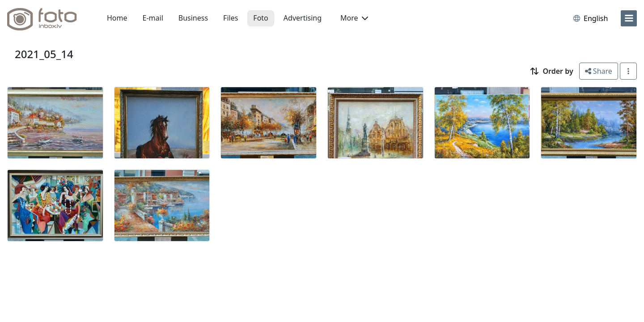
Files (231, 18)
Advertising (303, 18)
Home (117, 18)
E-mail (153, 18)
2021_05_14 (44, 54)
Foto (261, 18)
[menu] (629, 18)
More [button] (354, 18)
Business (193, 18)
